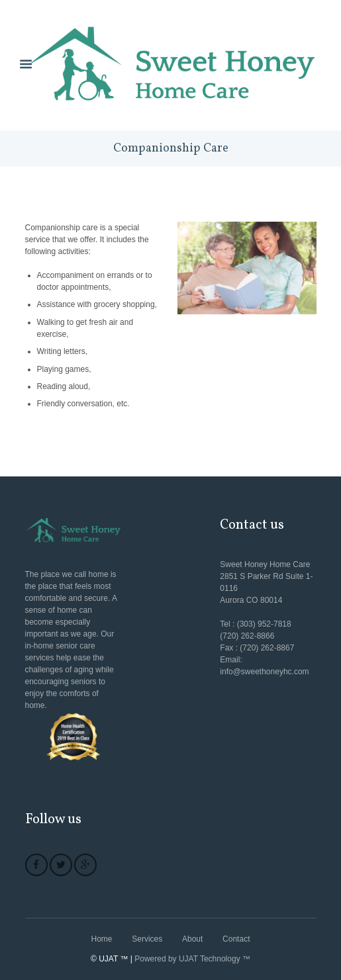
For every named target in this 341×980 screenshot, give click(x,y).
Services (147, 939)
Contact (236, 939)
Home (102, 939)
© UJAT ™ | (112, 959)
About (192, 939)
